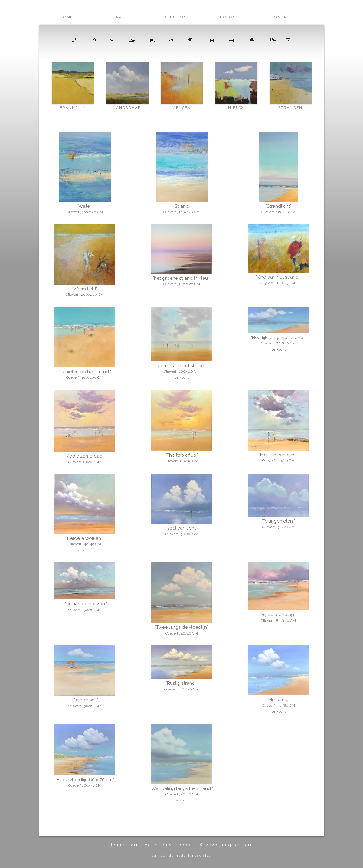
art (120, 17)
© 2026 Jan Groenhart (226, 845)
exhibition (174, 17)
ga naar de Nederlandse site (181, 855)
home (66, 17)
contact (282, 17)
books (228, 17)
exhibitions (158, 845)
